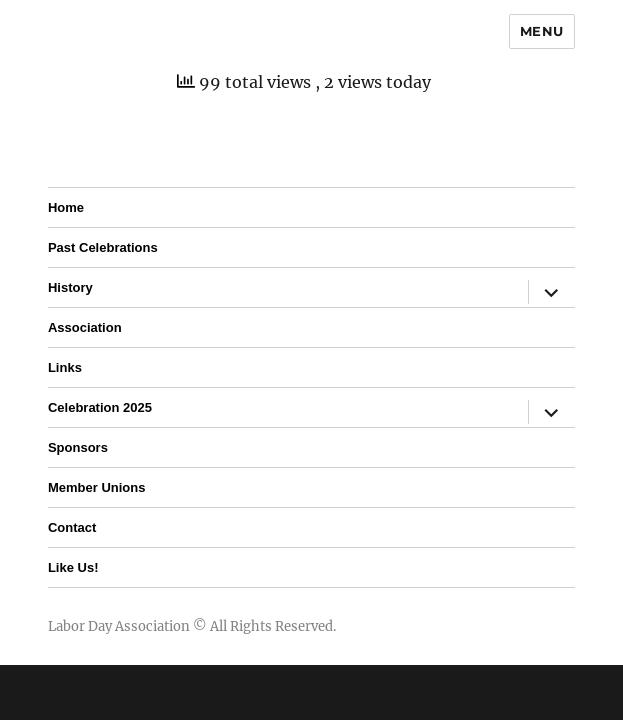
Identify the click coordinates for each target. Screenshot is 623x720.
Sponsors (78, 447)
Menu (542, 31)
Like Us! (73, 567)
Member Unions (97, 487)
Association (85, 327)
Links (65, 367)
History (70, 287)
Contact (72, 527)
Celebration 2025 (100, 407)
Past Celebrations (103, 247)
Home (66, 207)
